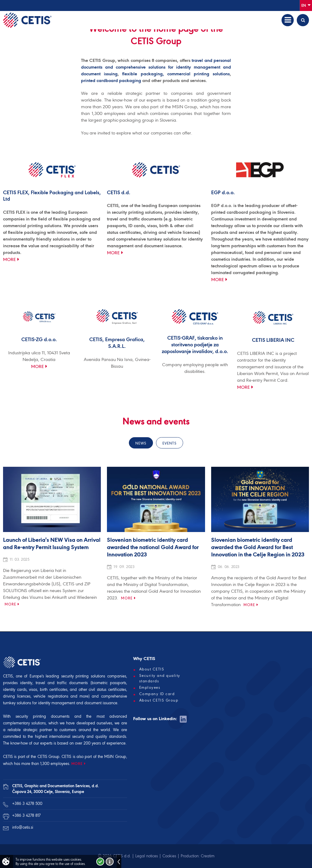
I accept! (100, 862)
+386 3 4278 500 (27, 804)
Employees (150, 688)
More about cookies (110, 862)
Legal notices (147, 856)
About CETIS (152, 669)
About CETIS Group (159, 700)
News (141, 443)
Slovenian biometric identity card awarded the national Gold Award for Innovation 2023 (153, 548)
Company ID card (157, 694)
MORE (77, 764)
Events (170, 443)
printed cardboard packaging (111, 80)
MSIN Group (115, 757)
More (9, 259)
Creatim (208, 856)
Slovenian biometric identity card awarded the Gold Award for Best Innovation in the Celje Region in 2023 (258, 548)
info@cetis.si (23, 827)
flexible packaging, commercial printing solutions (176, 74)
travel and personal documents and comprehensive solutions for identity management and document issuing (156, 67)
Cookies (169, 856)
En (306, 5)
